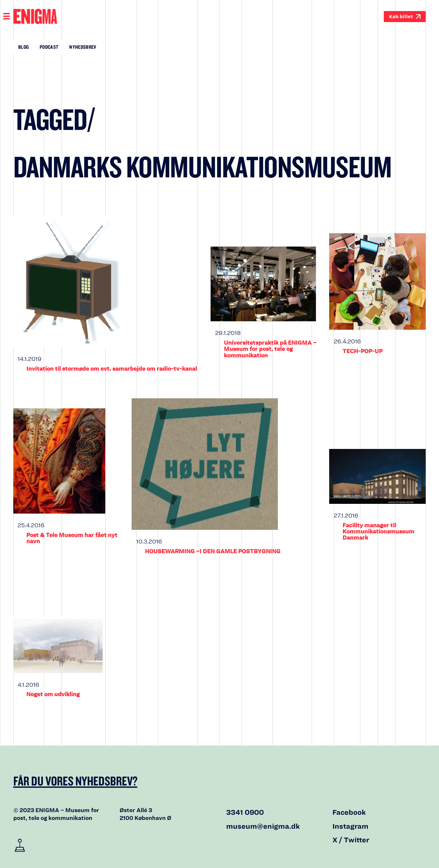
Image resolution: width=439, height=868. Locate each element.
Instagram (350, 826)
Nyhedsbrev (83, 47)
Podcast (49, 47)
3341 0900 (245, 812)
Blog (23, 47)
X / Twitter (351, 840)
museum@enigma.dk (263, 826)
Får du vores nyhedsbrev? (75, 781)
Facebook (349, 812)
